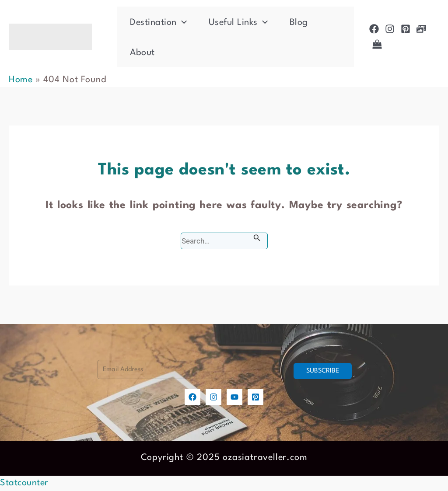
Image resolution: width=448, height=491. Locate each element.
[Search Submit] (257, 238)
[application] (182, 23)
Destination (158, 23)
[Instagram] (390, 29)
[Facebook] (374, 29)
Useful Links (238, 23)
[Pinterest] (406, 29)
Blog (299, 23)
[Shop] (377, 44)
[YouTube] (234, 397)
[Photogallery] (421, 29)
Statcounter (24, 483)
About (142, 53)
